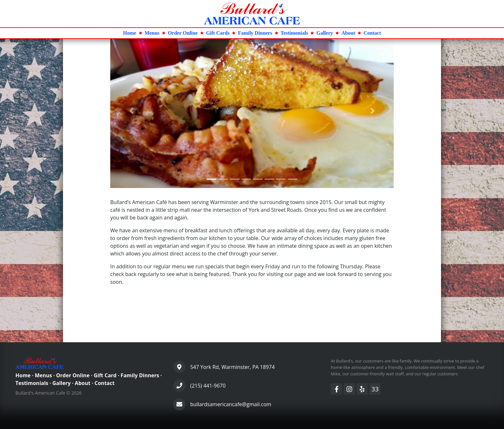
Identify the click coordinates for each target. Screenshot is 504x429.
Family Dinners (140, 375)
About (83, 383)
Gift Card (105, 375)
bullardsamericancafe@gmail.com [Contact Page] (231, 404)
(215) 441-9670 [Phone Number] (208, 386)
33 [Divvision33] (375, 389)
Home (23, 375)
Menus (43, 375)
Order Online (73, 375)
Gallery (62, 383)
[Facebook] (336, 389)
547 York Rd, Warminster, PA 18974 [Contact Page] (233, 367)
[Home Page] (252, 13)
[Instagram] (349, 389)
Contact (104, 383)
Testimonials (32, 383)
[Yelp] (362, 389)
